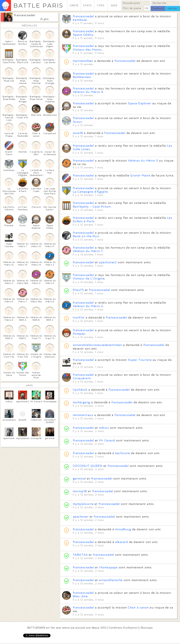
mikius (104, 428)
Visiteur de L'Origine (89, 278)
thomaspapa (108, 567)
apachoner (81, 517)
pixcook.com (83, 628)
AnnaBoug (123, 529)
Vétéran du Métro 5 (143, 161)
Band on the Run (86, 236)
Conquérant (82, 378)
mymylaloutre (83, 504)
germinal (79, 478)
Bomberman (82, 77)
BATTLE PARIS (38, 5)
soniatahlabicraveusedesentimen (97, 345)
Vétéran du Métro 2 (88, 306)
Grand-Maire (140, 175)
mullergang (81, 402)
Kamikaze (80, 20)
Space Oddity (83, 35)
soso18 (78, 133)
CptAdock (80, 390)
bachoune (123, 453)
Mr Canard (107, 440)
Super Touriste (140, 360)
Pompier (79, 334)
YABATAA (80, 555)
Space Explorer (139, 103)
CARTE (74, 5)
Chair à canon (138, 607)
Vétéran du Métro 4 (88, 92)
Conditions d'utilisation (123, 628)
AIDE (114, 5)
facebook (158, 8)
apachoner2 (108, 262)
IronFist (79, 317)
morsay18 (80, 491)
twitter (173, 8)
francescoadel (25, 15)
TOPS (101, 5)
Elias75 (78, 290)
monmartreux (83, 415)
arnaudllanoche (111, 580)
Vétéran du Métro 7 (88, 251)
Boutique (147, 628)
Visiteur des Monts (87, 50)
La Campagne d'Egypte (90, 192)
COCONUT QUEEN (88, 466)
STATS (87, 5)
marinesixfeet (83, 61)
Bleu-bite (80, 596)
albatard (122, 542)
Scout (77, 122)
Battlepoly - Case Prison (92, 207)
